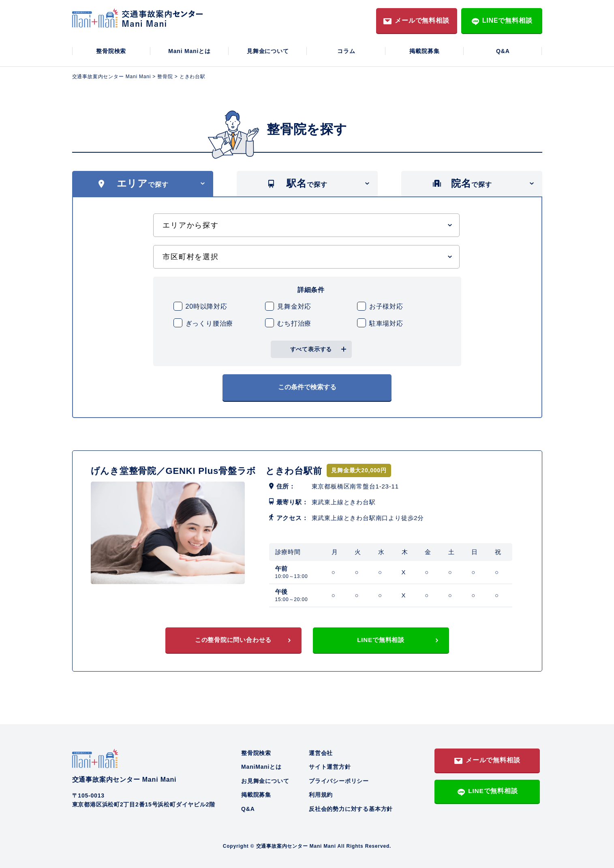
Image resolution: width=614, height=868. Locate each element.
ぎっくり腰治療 (210, 323)
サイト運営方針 (330, 764)
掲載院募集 (424, 51)
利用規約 (321, 792)
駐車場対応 (386, 323)
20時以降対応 (206, 306)
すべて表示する (311, 349)
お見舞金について (265, 778)
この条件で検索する (307, 385)
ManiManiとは (261, 764)
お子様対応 (386, 306)
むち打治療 (294, 323)
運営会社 (321, 750)
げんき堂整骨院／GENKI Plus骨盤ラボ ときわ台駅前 (217, 467)
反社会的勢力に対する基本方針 (351, 806)
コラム (346, 51)
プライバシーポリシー (339, 778)
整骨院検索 (111, 51)
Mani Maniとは (189, 51)
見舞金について (268, 51)
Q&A (503, 51)
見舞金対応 (294, 306)
